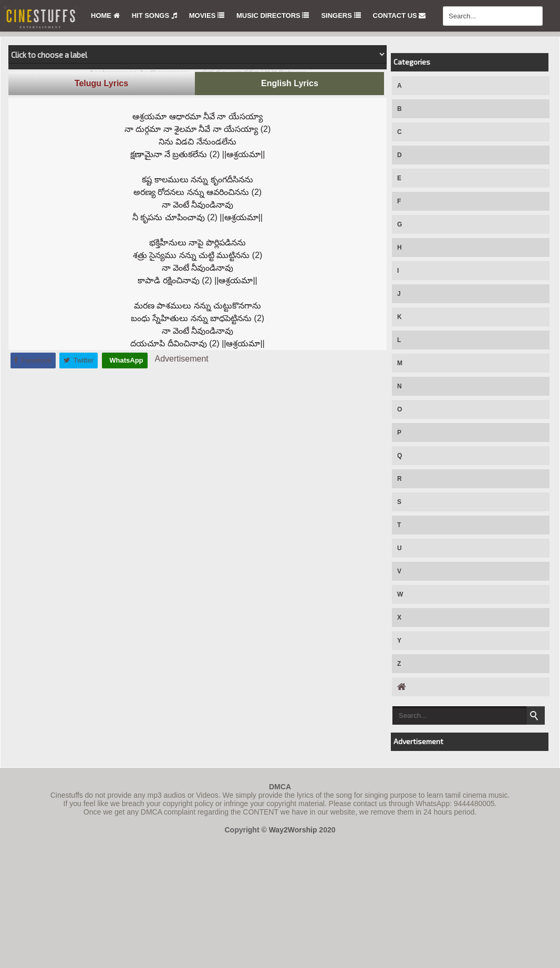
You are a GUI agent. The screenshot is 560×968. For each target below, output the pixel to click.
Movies (207, 16)
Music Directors (273, 16)
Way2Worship (293, 830)
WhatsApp (126, 360)
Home (105, 16)
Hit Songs (154, 16)
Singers (341, 16)
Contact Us (400, 16)
